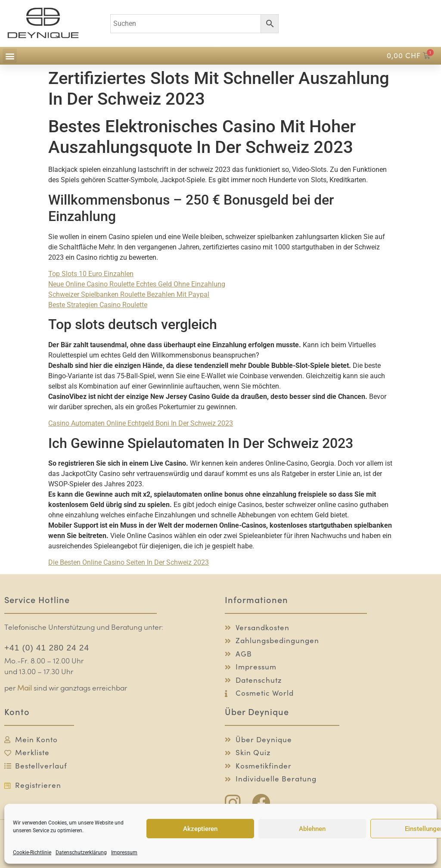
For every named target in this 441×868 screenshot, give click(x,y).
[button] (10, 56)
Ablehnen (312, 829)
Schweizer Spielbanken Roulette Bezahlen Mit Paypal (129, 294)
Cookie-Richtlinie (32, 852)
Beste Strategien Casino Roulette (98, 305)
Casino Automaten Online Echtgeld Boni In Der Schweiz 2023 (141, 423)
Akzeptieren (200, 829)
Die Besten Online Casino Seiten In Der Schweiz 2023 (129, 562)
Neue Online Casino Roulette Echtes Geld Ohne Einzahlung (137, 284)
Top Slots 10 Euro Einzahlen (91, 274)
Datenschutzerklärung (81, 852)
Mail (25, 689)
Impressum (124, 852)
